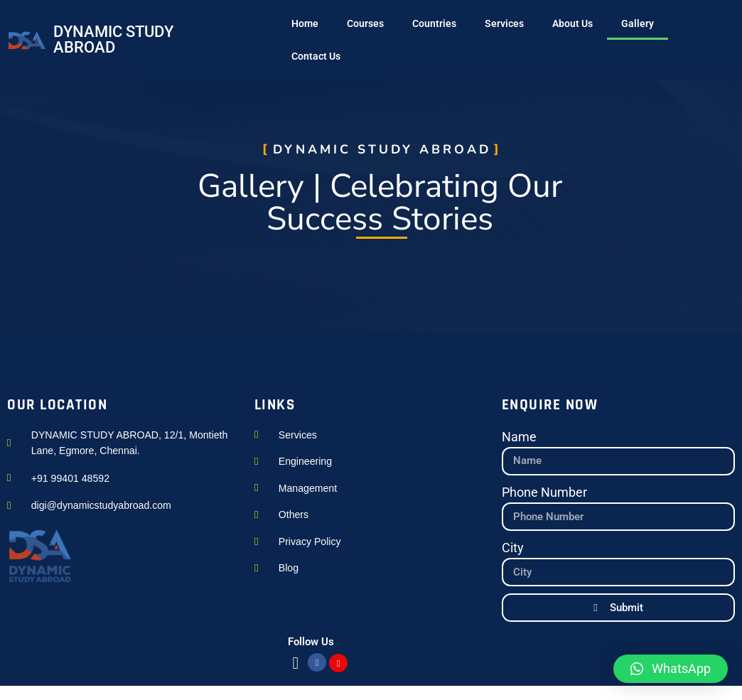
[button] (671, 669)
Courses (365, 23)
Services (504, 23)
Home (305, 23)
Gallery (638, 23)
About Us (572, 23)
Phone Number (544, 492)
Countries (434, 23)
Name (519, 437)
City (513, 548)
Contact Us (316, 56)
